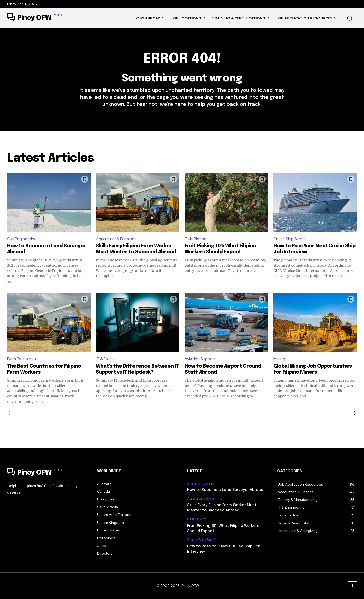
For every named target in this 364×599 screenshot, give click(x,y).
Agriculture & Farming (115, 239)
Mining (279, 359)
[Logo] (34, 18)
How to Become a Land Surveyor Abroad (225, 490)
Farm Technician (21, 359)
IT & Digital (106, 359)
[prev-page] (11, 413)
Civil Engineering (22, 239)
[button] (350, 18)
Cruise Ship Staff (289, 239)
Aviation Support (200, 359)
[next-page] (353, 413)
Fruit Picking (195, 239)
